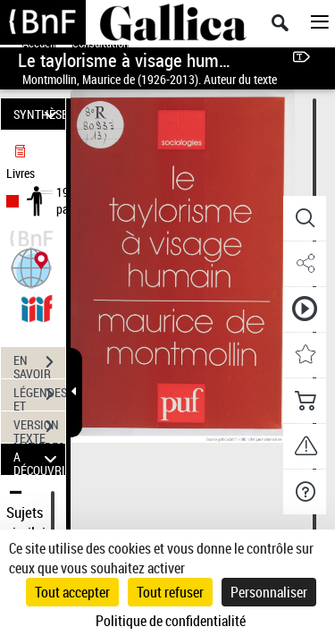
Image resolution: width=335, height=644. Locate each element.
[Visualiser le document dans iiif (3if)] (37, 306)
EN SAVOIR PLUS (39, 364)
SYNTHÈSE (39, 114)
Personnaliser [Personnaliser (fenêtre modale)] (269, 592)
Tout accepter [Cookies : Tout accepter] (72, 592)
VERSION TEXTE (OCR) (39, 428)
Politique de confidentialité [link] (171, 621)
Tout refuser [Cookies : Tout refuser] (170, 592)
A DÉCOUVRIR (39, 459)
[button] (31, 266)
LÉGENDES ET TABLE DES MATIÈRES (39, 396)
